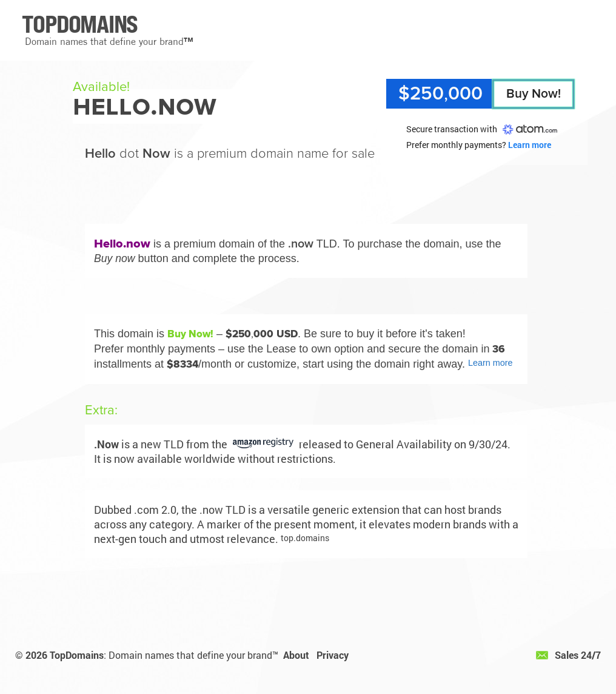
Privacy (333, 655)
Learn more (530, 145)
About (296, 655)
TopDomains (77, 655)
